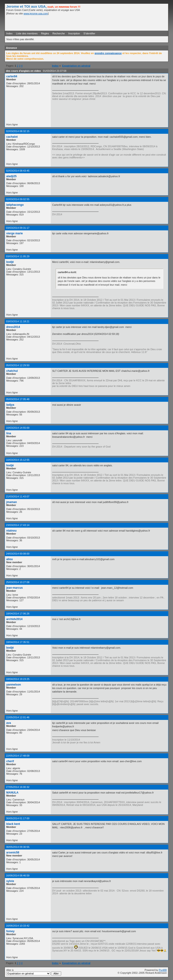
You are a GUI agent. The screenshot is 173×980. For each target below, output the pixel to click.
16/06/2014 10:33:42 (18, 926)
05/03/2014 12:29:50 (18, 365)
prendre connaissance (108, 53)
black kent (13, 824)
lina (9, 433)
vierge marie (14, 233)
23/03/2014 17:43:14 (18, 525)
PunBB (163, 970)
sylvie (10, 881)
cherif (10, 761)
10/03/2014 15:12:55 (18, 460)
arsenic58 (13, 853)
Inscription (74, 33)
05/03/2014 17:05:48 (18, 399)
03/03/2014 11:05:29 (18, 256)
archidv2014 (14, 619)
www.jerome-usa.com (36, 13)
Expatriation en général (76, 66)
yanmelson (14, 685)
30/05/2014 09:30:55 (18, 847)
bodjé (10, 262)
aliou (10, 559)
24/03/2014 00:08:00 (18, 554)
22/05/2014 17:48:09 (18, 756)
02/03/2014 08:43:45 (18, 171)
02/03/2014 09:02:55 (18, 199)
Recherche (59, 33)
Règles (45, 33)
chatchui (12, 371)
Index (9, 33)
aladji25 (11, 176)
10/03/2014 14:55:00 (18, 428)
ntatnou (11, 531)
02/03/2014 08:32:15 (18, 131)
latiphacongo (15, 205)
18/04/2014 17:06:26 (18, 614)
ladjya (10, 405)
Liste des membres (27, 33)
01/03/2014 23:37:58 (55, 71)
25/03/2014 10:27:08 (18, 582)
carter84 (12, 76)
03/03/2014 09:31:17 (18, 228)
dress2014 (13, 327)
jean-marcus (14, 588)
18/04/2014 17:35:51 (18, 642)
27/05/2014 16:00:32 (18, 787)
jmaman (12, 502)
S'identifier (89, 33)
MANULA (12, 793)
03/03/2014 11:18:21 (18, 321)
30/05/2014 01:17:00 (18, 818)
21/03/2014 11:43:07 (18, 497)
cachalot (12, 137)
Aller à (34, 972)
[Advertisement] (112, 23)
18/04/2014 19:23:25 (18, 679)
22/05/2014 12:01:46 (18, 717)
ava (9, 723)
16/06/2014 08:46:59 (18, 875)
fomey (10, 931)
